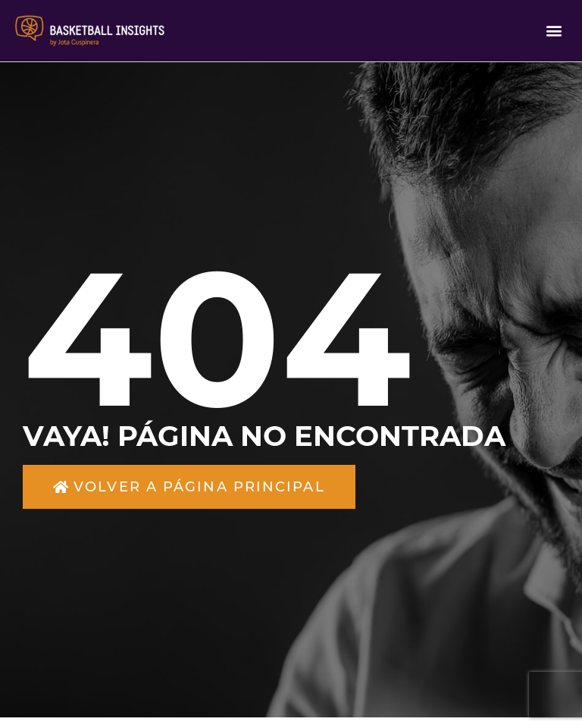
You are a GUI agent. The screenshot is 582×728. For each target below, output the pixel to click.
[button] (554, 31)
